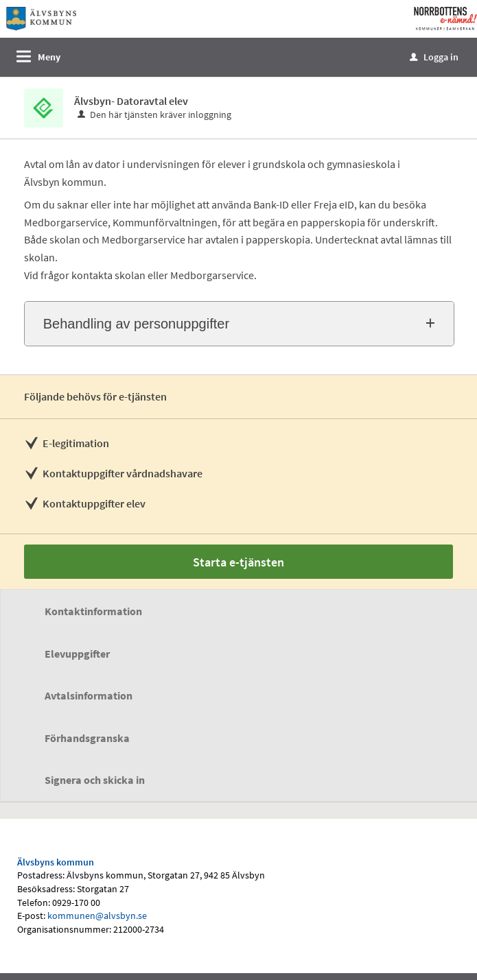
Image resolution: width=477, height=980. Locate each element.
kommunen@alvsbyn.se (97, 916)
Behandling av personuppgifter (136, 324)
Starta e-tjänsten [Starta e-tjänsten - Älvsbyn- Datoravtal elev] (238, 562)
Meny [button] (49, 57)
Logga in (434, 57)
